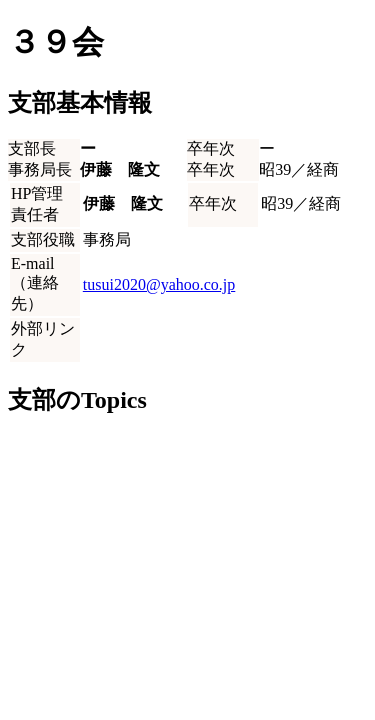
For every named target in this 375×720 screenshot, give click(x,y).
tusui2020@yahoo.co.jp (159, 284)
